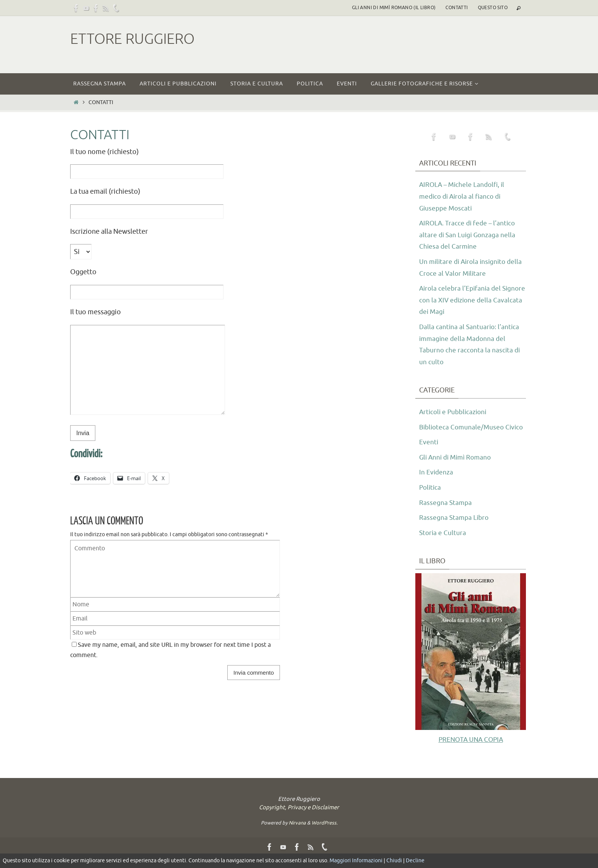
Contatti (457, 8)
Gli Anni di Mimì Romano (457, 469)
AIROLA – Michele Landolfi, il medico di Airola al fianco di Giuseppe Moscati (464, 196)
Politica (431, 499)
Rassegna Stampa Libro (455, 529)
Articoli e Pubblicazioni (455, 412)
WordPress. (325, 834)
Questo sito (493, 8)
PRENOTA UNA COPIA (471, 751)
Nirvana (297, 834)
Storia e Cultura (443, 544)
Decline (415, 861)
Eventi (429, 454)
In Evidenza (436, 484)
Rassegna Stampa (446, 514)
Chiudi (394, 861)
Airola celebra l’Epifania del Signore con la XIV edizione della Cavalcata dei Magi (469, 300)
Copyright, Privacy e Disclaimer (299, 819)
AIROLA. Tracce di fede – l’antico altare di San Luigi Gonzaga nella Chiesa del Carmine (469, 235)
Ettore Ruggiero (132, 39)
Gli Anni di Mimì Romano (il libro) (394, 8)
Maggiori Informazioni (356, 861)
